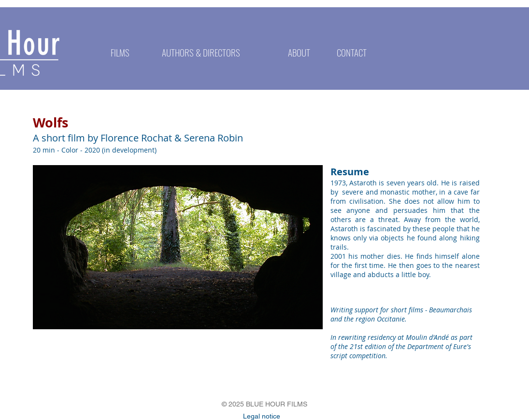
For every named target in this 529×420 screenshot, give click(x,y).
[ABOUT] (299, 52)
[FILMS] (120, 52)
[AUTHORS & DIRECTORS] (201, 52)
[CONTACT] (352, 52)
